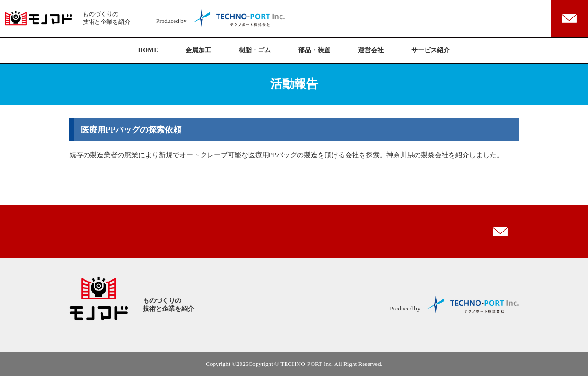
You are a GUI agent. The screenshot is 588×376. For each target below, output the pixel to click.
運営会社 (371, 50)
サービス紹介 (431, 50)
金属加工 (198, 50)
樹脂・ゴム (255, 50)
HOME (148, 50)
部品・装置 (314, 50)
